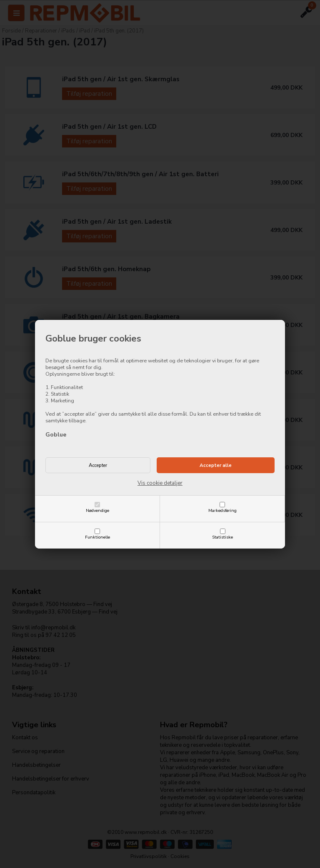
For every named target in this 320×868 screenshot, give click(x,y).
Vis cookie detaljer (160, 483)
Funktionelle (97, 537)
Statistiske (222, 537)
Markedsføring (222, 510)
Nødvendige (97, 510)
